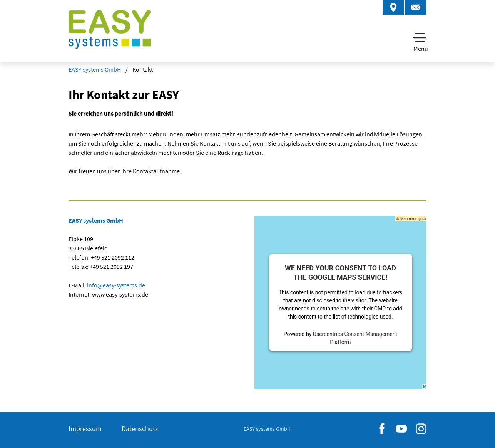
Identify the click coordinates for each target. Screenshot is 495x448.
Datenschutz (140, 429)
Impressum (85, 429)
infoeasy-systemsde (115, 285)
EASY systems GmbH (95, 69)
